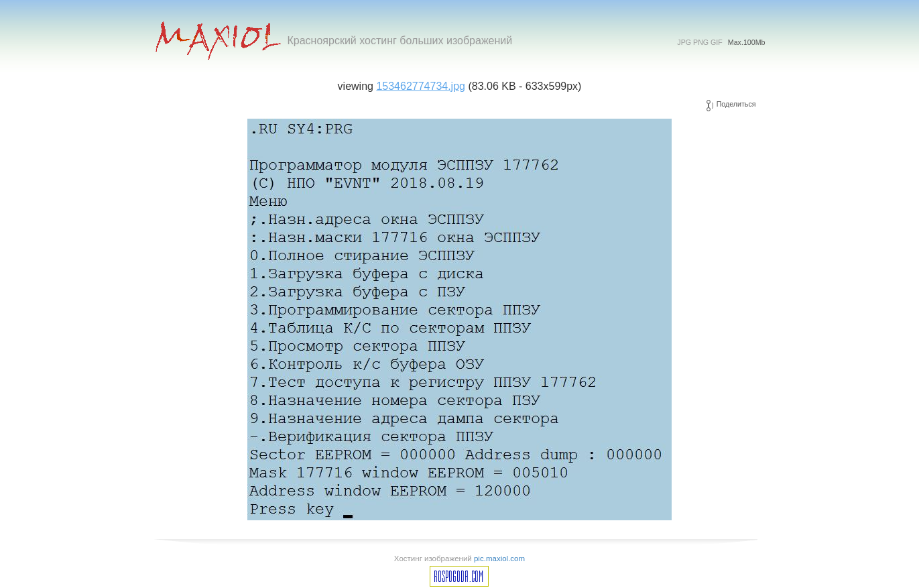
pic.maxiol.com (499, 558)
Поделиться (736, 104)
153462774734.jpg (421, 86)
